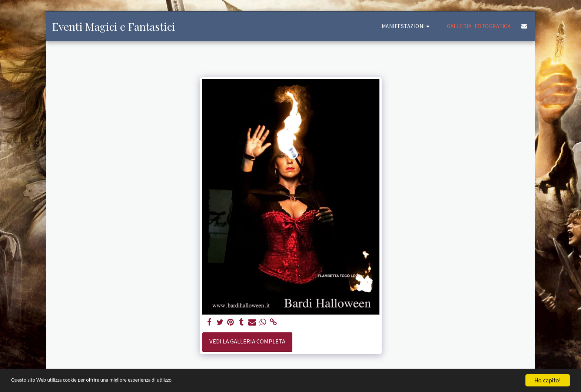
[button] (407, 26)
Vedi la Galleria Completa (247, 341)
